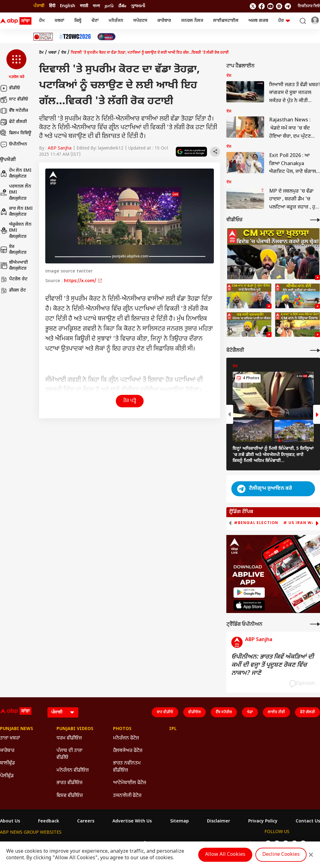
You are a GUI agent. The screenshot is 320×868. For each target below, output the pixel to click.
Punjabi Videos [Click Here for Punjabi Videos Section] (75, 729)
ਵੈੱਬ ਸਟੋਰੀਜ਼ (14, 111)
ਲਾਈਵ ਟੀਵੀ (276, 712)
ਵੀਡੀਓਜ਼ (194, 712)
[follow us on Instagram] (279, 6)
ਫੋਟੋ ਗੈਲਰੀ (13, 122)
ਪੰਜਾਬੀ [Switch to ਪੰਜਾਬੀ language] (39, 6)
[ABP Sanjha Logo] (16, 21)
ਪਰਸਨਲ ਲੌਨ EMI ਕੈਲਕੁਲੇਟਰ (16, 193)
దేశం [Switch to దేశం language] (122, 6)
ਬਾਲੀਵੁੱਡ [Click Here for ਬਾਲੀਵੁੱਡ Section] (7, 763)
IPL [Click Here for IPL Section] (173, 729)
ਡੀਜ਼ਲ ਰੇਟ (13, 291)
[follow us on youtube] (270, 6)
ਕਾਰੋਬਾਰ (164, 21)
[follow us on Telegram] (288, 6)
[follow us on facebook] (262, 6)
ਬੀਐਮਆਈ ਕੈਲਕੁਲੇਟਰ (14, 266)
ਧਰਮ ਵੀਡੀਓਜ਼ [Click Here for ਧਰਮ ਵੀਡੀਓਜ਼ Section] (69, 738)
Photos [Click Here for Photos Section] (122, 729)
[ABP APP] (249, 593)
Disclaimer (219, 821)
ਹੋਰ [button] (284, 21)
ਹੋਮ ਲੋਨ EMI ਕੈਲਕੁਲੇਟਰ (16, 174)
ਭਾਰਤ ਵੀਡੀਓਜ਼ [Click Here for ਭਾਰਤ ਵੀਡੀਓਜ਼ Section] (69, 783)
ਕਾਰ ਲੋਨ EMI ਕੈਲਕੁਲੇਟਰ (16, 212)
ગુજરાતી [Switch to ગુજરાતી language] (138, 6)
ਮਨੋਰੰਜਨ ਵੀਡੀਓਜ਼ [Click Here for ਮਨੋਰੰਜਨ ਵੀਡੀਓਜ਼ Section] (73, 770)
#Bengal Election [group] (256, 523)
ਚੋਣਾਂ (95, 21)
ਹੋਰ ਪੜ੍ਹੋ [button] (130, 401)
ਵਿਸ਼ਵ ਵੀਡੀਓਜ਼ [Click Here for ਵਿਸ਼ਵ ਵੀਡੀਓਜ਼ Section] (70, 796)
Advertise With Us (132, 821)
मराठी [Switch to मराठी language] (84, 6)
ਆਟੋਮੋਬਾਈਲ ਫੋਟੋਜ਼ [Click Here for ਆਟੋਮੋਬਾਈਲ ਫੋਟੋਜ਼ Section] (130, 783)
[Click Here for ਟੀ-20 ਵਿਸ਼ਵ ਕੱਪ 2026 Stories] (75, 37)
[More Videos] (315, 220)
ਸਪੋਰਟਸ (140, 21)
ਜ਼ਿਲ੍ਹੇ (78, 21)
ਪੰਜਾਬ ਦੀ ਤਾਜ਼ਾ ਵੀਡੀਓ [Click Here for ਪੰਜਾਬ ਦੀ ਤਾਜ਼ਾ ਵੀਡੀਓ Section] (69, 754)
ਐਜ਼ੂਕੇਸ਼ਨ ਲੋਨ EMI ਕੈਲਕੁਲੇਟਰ (16, 231)
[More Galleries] (315, 350)
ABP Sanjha (60, 148)
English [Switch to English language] (68, 6)
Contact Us (308, 821)
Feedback (49, 821)
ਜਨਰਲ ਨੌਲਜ (192, 21)
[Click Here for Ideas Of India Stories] (43, 37)
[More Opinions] (315, 624)
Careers (86, 821)
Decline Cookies (281, 855)
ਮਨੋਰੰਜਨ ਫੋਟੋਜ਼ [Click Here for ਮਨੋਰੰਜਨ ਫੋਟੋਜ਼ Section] (126, 738)
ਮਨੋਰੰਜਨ (116, 21)
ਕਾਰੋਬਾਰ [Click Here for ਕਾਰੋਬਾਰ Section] (7, 751)
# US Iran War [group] (300, 523)
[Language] (63, 712)
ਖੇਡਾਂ (250, 712)
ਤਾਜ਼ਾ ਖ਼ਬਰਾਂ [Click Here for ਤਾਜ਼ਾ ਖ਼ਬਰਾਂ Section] (10, 738)
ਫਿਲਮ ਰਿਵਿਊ (16, 133)
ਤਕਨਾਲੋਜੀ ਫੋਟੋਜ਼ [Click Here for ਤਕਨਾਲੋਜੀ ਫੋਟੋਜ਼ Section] (127, 796)
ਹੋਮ (42, 21)
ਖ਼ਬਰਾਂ (59, 21)
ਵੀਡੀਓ (10, 88)
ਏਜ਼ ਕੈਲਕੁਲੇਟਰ (13, 250)
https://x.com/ (83, 281)
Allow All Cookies (225, 855)
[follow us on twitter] (253, 6)
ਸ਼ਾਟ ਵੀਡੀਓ (14, 100)
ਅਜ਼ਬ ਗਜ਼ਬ (258, 21)
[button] (16, 65)
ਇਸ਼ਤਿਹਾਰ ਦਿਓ (309, 6)
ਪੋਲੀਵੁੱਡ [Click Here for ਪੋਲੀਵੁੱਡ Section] (7, 776)
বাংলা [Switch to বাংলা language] (96, 6)
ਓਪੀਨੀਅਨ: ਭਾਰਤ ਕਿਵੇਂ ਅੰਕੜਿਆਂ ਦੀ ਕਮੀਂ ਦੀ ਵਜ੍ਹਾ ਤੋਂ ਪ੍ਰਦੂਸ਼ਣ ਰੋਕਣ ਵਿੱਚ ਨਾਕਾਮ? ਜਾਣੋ (273, 665)
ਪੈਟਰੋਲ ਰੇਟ (14, 279)
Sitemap (180, 821)
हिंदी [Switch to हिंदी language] (52, 6)
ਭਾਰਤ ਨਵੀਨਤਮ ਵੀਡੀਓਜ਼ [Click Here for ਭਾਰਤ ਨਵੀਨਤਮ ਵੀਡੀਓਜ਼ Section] (127, 767)
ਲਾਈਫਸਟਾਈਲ (226, 21)
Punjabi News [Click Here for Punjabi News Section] (17, 729)
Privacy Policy (263, 821)
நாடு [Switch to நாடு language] (109, 6)
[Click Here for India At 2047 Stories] (106, 37)
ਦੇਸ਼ (64, 53)
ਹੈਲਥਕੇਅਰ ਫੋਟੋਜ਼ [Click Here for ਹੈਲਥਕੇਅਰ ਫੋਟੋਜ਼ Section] (128, 751)
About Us (10, 821)
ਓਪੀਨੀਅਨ (14, 145)
